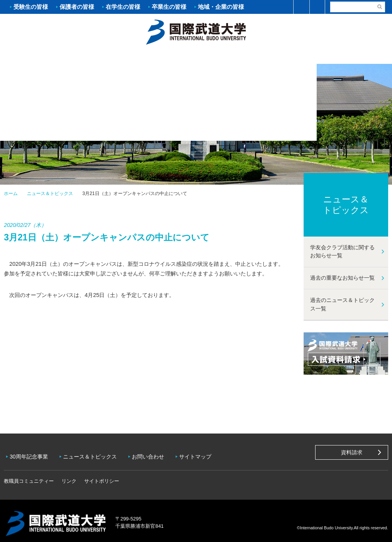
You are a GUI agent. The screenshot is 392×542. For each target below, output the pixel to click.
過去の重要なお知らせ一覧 (342, 278)
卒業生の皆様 (169, 7)
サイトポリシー (102, 476)
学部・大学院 (163, 56)
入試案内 (98, 56)
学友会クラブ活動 (359, 56)
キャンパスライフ (294, 56)
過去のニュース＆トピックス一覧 (342, 304)
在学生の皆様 (123, 7)
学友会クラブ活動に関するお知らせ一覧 (342, 252)
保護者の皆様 (77, 7)
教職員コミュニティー (29, 476)
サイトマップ (203, 454)
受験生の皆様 (31, 7)
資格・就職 (229, 56)
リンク (69, 476)
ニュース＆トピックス (50, 193)
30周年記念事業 (31, 454)
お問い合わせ (154, 454)
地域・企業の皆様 (221, 7)
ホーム (196, 31)
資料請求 (352, 452)
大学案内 (33, 56)
